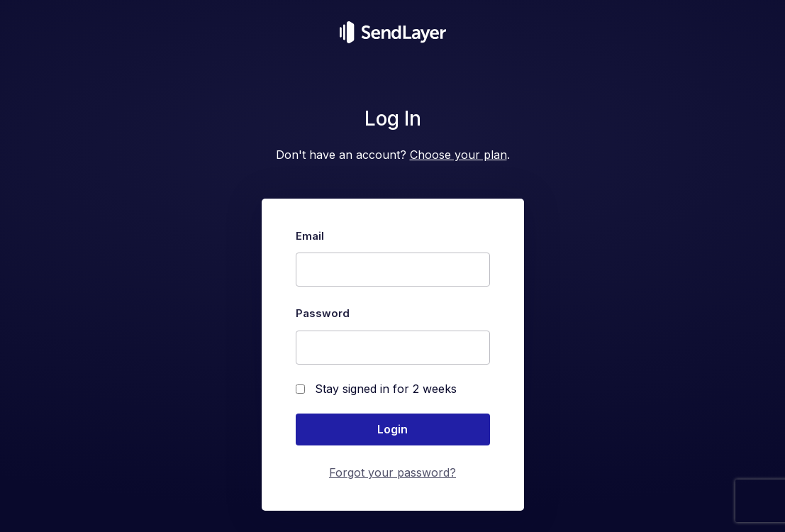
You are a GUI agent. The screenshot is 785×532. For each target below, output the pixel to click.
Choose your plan (458, 155)
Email (310, 236)
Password (323, 313)
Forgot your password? (392, 472)
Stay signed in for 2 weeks (376, 389)
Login (392, 429)
